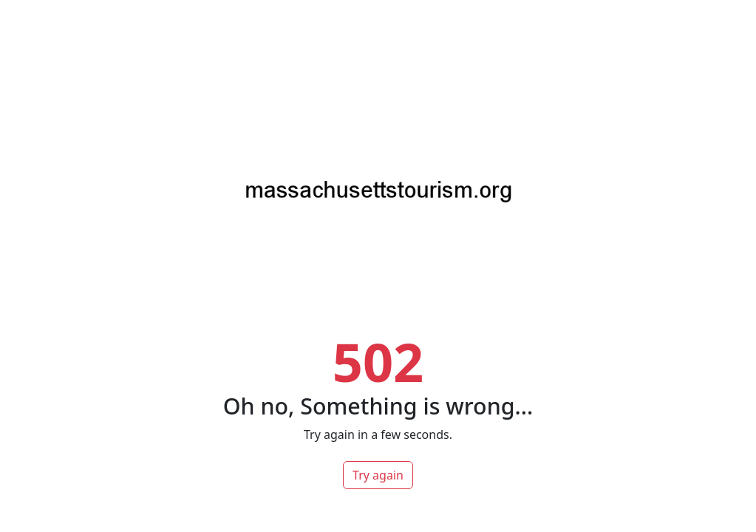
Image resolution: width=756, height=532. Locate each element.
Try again (378, 475)
